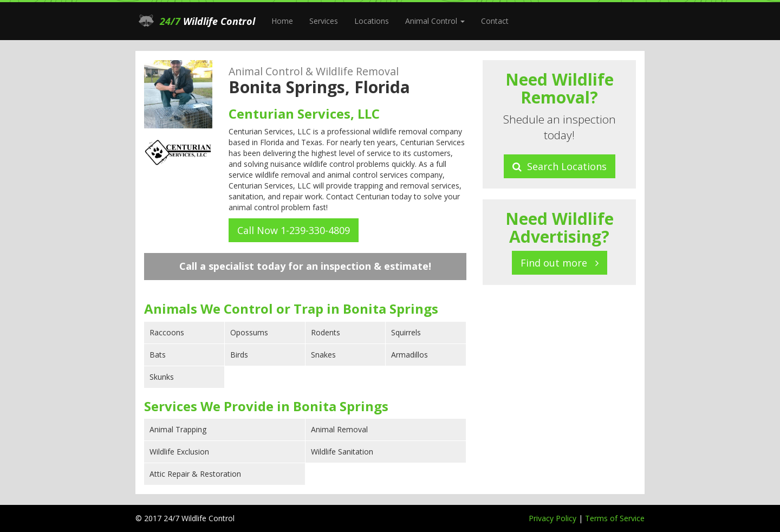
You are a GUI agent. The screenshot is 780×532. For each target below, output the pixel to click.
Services (324, 21)
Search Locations (560, 166)
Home (282, 21)
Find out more (560, 263)
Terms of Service (615, 518)
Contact (495, 21)
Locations (372, 21)
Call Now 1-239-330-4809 (294, 230)
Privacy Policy (554, 518)
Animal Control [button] (435, 21)
